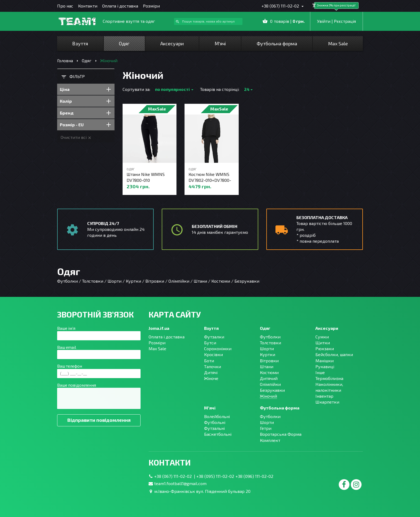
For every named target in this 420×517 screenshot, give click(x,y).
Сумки (322, 337)
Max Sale (338, 43)
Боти (209, 361)
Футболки (270, 337)
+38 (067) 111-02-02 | (175, 476)
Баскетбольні (218, 434)
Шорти (267, 348)
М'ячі (220, 43)
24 (247, 89)
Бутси (210, 343)
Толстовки (270, 343)
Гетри (266, 428)
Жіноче (211, 378)
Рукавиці (325, 366)
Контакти (88, 6)
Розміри (151, 6)
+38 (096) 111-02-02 (254, 476)
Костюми (269, 372)
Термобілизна (329, 378)
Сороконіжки (218, 348)
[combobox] (208, 22)
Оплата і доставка (120, 6)
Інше (320, 372)
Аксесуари (172, 43)
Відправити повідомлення (99, 420)
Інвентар (324, 396)
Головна (65, 60)
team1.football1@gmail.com (180, 483)
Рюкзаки (325, 348)
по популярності (172, 89)
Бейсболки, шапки (334, 354)
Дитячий (269, 378)
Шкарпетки (327, 402)
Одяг (124, 43)
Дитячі (211, 372)
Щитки (323, 343)
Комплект (270, 440)
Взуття (80, 43)
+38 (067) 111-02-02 (281, 6)
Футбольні (215, 422)
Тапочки (213, 366)
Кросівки (213, 354)
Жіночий (268, 396)
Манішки (325, 361)
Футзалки (214, 337)
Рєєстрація (345, 21)
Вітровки (269, 361)
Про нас (65, 6)
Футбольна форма (277, 43)
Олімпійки (270, 384)
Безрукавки (272, 390)
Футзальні (214, 428)
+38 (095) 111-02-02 (215, 476)
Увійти (324, 21)
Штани (267, 366)
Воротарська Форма (281, 434)
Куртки (268, 354)
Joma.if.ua (159, 328)
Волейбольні (217, 416)
